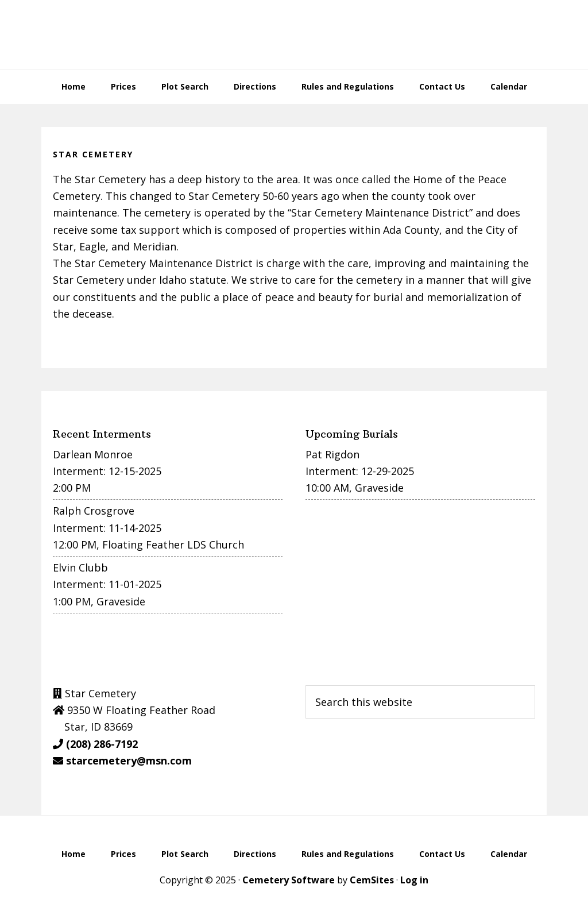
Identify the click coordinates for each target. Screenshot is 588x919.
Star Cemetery (294, 34)
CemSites (372, 880)
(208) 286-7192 (102, 744)
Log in (414, 880)
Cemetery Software (289, 880)
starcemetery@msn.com (129, 760)
